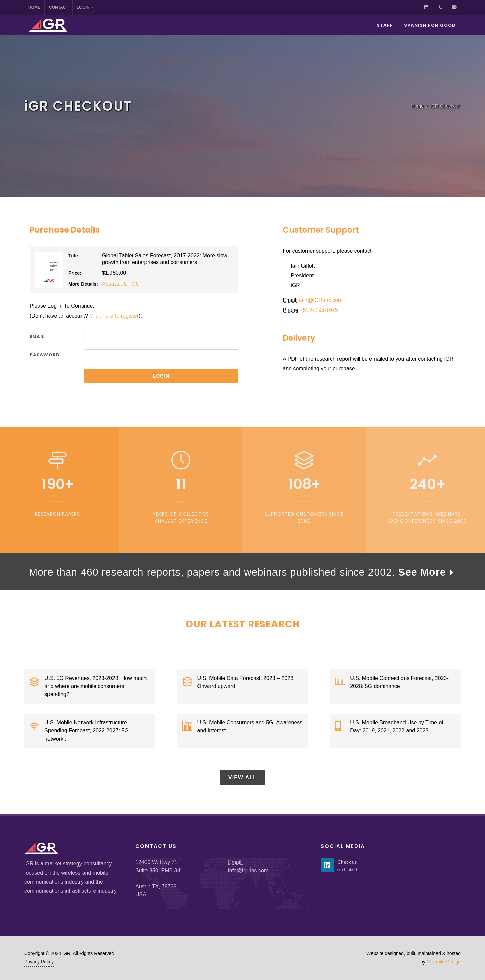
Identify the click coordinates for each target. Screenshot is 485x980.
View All (243, 777)
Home (34, 7)
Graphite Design (444, 962)
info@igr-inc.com (248, 870)
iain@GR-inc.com (321, 300)
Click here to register (114, 316)
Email (37, 337)
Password (45, 355)
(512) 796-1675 (320, 310)
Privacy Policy (39, 962)
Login (85, 7)
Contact (59, 7)
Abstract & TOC (121, 284)
